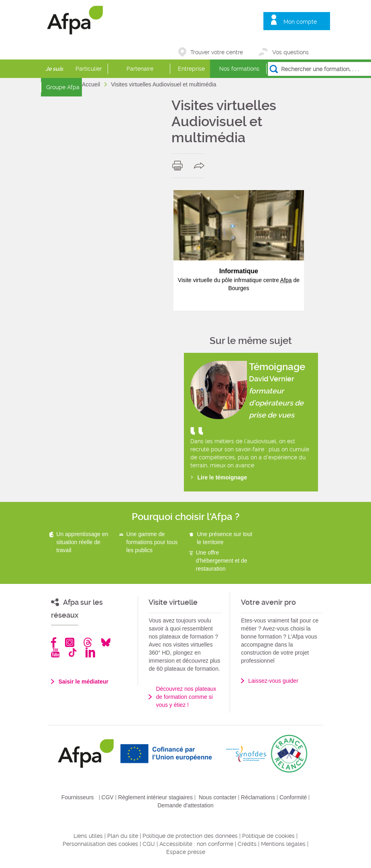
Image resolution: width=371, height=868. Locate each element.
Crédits (247, 844)
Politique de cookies (268, 836)
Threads (88, 642)
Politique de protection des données (190, 836)
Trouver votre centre (217, 52)
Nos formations (239, 69)
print (179, 166)
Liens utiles (88, 836)
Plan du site (123, 836)
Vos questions (290, 52)
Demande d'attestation (185, 805)
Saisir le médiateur (83, 682)
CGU (149, 844)
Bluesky (106, 642)
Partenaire (140, 69)
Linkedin (90, 652)
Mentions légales (283, 844)
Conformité (293, 797)
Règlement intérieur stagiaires (155, 797)
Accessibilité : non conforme (196, 844)
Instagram (70, 642)
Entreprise (191, 69)
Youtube (55, 652)
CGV (108, 797)
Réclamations (258, 797)
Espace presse (186, 852)
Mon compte (300, 22)
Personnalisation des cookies (100, 844)
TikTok (72, 652)
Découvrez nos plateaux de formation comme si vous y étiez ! (186, 697)
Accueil (92, 84)
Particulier (89, 69)
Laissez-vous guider (273, 681)
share (201, 166)
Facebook (54, 642)
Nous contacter (218, 797)
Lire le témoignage (222, 477)
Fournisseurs (78, 797)
